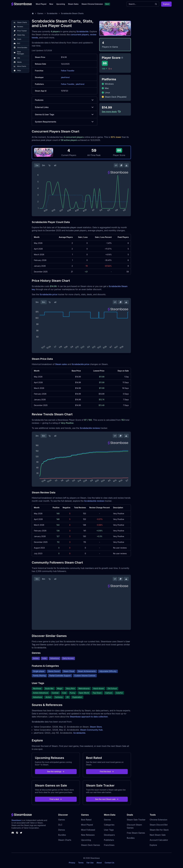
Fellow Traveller (68, 71)
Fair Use (90, 863)
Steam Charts (65, 840)
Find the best (107, 771)
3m (43, 165)
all (55, 165)
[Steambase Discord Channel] (13, 833)
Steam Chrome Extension (92, 4)
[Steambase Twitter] (21, 833)
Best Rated (86, 820)
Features (64, 100)
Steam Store (96, 727)
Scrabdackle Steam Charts (72, 13)
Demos (62, 830)
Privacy (72, 863)
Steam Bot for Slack (159, 830)
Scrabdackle (52, 13)
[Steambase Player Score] (122, 58)
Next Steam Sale (158, 835)
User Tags (109, 830)
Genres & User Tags (64, 114)
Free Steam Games (136, 833)
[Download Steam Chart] (126, 165)
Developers (109, 835)
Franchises (109, 845)
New (51, 4)
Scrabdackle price (48, 294)
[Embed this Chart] (116, 165)
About (99, 863)
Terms (81, 863)
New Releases (88, 835)
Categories (109, 825)
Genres (107, 820)
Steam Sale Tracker (136, 820)
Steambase (16, 820)
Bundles (62, 835)
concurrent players (80, 35)
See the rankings (56, 771)
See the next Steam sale (107, 799)
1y (50, 165)
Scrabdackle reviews (90, 428)
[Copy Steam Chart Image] (121, 165)
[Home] (33, 13)
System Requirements (64, 122)
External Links (64, 107)
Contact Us (109, 863)
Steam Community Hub (91, 730)
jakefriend (65, 77)
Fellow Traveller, (68, 84)
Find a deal (56, 799)
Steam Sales (73, 4)
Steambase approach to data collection (89, 717)
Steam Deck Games (90, 845)
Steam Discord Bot (159, 825)
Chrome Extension (158, 820)
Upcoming (61, 4)
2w (37, 165)
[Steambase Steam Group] (17, 833)
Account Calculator (159, 840)
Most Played (41, 4)
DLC (60, 825)
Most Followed (88, 830)
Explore (166, 4)
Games (40, 13)
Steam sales (61, 364)
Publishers (109, 840)
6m (44, 302)
